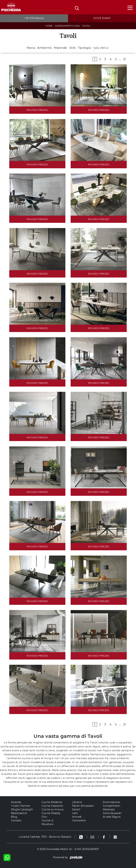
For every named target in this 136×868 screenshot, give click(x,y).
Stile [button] (73, 48)
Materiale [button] (60, 48)
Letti (75, 813)
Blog (14, 817)
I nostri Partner (21, 806)
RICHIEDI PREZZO (37, 110)
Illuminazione (111, 802)
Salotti (76, 809)
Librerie (77, 802)
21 (125, 59)
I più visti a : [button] (101, 48)
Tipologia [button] (84, 48)
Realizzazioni (19, 813)
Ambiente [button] (44, 48)
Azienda (16, 802)
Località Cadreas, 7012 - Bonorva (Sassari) (45, 837)
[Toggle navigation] (130, 8)
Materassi (109, 809)
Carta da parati (112, 813)
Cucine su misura (53, 809)
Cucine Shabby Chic (51, 815)
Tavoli (86, 26)
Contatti (16, 820)
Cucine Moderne (52, 802)
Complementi (112, 806)
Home (49, 26)
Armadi (77, 817)
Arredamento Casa (67, 26)
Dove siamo (102, 18)
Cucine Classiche (52, 806)
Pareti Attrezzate (83, 806)
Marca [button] (31, 48)
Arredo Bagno (112, 817)
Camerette (79, 820)
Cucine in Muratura (47, 822)
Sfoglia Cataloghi (22, 809)
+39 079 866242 (34, 18)
